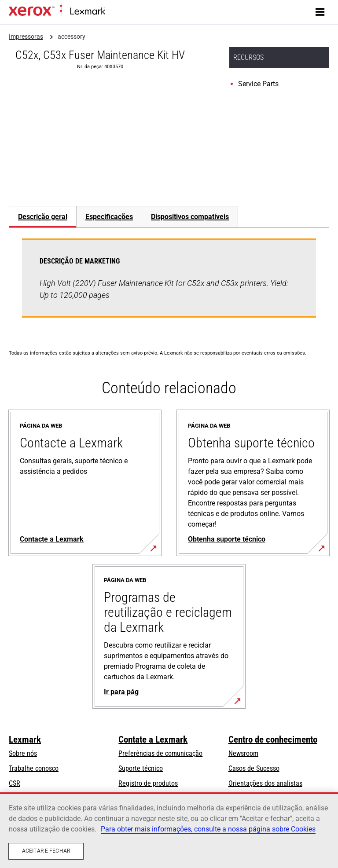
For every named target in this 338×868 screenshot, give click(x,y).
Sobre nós (23, 753)
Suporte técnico (141, 768)
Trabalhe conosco (34, 768)
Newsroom (243, 753)
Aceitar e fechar (46, 851)
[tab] (42, 217)
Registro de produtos (148, 783)
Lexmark (25, 740)
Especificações (109, 217)
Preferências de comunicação (160, 753)
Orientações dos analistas (265, 783)
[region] (169, 830)
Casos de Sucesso (254, 768)
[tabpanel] (169, 283)
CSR (15, 783)
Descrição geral (43, 217)
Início (111, 12)
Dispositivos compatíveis (190, 217)
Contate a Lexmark (153, 740)
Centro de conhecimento (273, 740)
